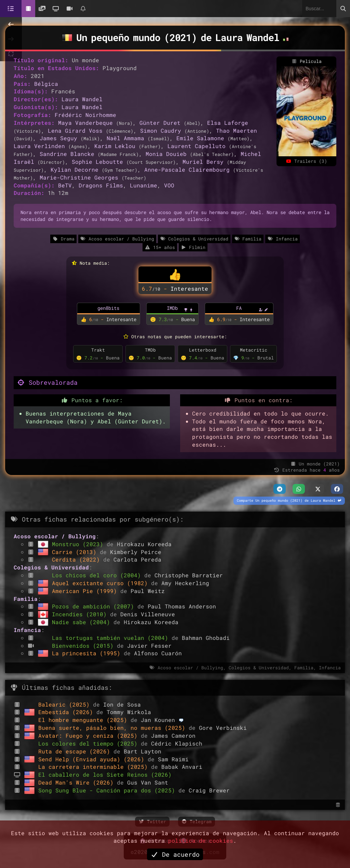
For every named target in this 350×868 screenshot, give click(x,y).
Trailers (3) (306, 161)
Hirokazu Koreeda (144, 544)
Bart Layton (143, 751)
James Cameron (173, 735)
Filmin (193, 247)
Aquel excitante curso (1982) (102, 583)
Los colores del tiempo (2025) (90, 743)
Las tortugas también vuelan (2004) (112, 638)
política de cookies (201, 840)
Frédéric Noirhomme (85, 115)
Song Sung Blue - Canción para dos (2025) (108, 790)
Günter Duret (160, 123)
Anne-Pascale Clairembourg (187, 169)
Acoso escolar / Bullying (117, 239)
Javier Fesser (149, 646)
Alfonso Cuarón (158, 653)
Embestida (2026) (67, 712)
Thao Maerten (237, 130)
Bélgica (46, 84)
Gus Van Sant (148, 782)
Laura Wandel (82, 99)
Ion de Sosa (122, 704)
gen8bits (108, 308)
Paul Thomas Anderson (182, 606)
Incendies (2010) (81, 614)
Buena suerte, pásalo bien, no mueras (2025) (113, 728)
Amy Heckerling (185, 583)
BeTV (65, 185)
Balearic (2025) (66, 704)
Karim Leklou (115, 146)
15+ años (160, 247)
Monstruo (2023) (79, 544)
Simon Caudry (161, 130)
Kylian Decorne (75, 169)
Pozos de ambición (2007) (95, 606)
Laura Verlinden (39, 146)
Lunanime (144, 185)
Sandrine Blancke (67, 154)
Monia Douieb (166, 154)
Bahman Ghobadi (206, 638)
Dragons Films (101, 185)
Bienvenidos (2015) (84, 646)
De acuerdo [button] (175, 854)
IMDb (172, 308)
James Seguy (58, 138)
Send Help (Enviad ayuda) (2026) (93, 759)
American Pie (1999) (86, 591)
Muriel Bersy (203, 162)
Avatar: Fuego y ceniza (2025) (90, 735)
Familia (248, 239)
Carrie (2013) (76, 552)
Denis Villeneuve (148, 614)
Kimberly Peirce (136, 552)
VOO (169, 185)
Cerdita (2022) (78, 559)
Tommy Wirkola (129, 712)
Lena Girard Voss (75, 130)
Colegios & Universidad (194, 239)
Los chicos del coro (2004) (98, 575)
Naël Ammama (125, 138)
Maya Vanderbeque (85, 123)
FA (239, 308)
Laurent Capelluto (197, 146)
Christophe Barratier (189, 575)
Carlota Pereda (137, 559)
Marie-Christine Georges (79, 177)
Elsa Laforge (228, 123)
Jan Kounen (158, 720)
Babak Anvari (182, 767)
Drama (63, 239)
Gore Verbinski (223, 728)
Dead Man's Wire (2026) (78, 782)
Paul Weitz (148, 591)
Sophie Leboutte (97, 162)
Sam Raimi (173, 759)
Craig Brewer (209, 790)
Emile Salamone (200, 138)
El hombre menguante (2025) (84, 720)
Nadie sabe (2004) (83, 622)
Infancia (282, 239)
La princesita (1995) (88, 653)
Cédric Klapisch (177, 743)
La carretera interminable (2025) (95, 767)
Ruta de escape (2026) (76, 751)
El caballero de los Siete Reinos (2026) (105, 774)
